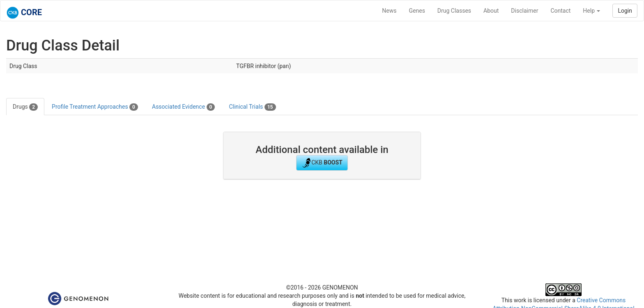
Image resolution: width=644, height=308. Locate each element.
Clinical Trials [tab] (252, 107)
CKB (322, 163)
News (389, 11)
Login (625, 11)
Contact (560, 11)
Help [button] (591, 11)
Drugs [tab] (25, 107)
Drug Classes (454, 11)
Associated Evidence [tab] (183, 107)
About (491, 11)
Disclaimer (524, 11)
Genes (417, 11)
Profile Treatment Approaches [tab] (95, 107)
